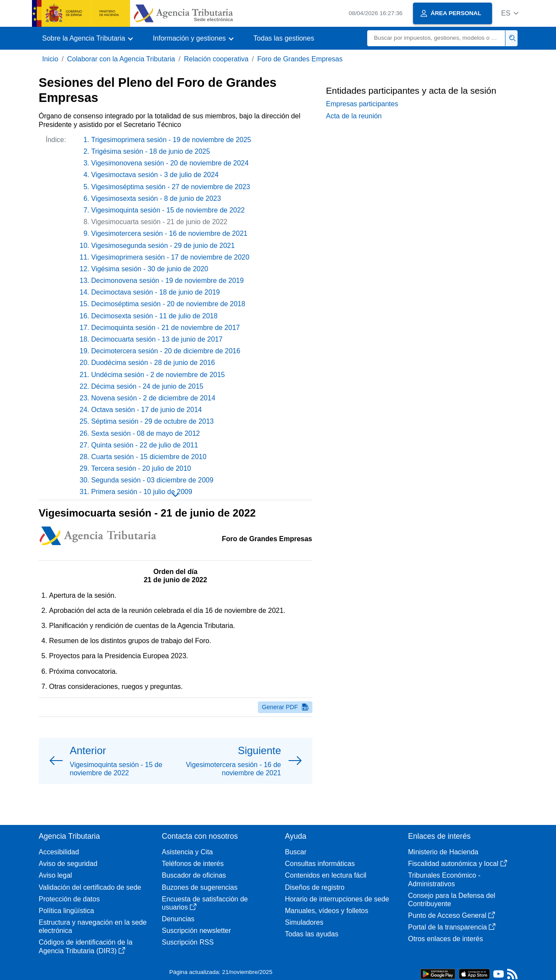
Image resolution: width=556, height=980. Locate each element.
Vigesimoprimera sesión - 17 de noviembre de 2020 (170, 257)
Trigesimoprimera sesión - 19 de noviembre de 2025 (171, 140)
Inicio (50, 59)
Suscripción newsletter (197, 931)
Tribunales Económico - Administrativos (444, 879)
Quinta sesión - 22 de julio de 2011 (145, 445)
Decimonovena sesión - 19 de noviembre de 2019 (167, 281)
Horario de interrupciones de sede (337, 899)
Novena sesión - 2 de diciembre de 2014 (153, 398)
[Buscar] (436, 38)
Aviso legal (56, 875)
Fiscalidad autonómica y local (458, 864)
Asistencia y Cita (187, 852)
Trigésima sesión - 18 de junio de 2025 (151, 151)
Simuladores (304, 922)
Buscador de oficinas (194, 875)
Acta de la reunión (354, 116)
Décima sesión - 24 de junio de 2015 (147, 386)
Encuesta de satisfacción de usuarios (205, 903)
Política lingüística (67, 911)
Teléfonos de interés (193, 864)
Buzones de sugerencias (200, 887)
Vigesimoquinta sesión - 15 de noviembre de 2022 (168, 210)
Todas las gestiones (284, 38)
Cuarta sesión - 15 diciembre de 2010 (149, 457)
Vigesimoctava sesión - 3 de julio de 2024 (155, 175)
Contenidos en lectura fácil (326, 875)
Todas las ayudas (312, 934)
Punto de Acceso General (452, 915)
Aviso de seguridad (68, 864)
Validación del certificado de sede (90, 887)
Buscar (296, 852)
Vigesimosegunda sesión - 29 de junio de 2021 (163, 246)
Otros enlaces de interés (446, 939)
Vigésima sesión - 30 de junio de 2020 (150, 269)
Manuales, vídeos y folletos (327, 911)
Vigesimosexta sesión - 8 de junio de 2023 (156, 198)
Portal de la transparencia (452, 927)
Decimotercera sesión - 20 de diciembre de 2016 (166, 351)
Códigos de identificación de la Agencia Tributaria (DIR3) (86, 946)
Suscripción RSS (188, 942)
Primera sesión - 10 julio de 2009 (142, 492)
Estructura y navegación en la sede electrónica (93, 926)
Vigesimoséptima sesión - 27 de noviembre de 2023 (171, 187)
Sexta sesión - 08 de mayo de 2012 (146, 433)
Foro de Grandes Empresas (300, 59)
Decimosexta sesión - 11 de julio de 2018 (154, 316)
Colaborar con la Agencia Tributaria (121, 59)
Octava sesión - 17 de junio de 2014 (146, 410)
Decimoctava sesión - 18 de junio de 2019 (156, 292)
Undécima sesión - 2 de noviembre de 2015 (158, 375)
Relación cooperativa (216, 59)
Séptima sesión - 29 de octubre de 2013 (153, 421)
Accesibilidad (59, 852)
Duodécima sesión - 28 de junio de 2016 (153, 363)
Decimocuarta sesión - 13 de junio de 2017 (157, 339)
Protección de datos (69, 899)
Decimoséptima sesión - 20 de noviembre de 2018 (168, 304)
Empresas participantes (362, 104)
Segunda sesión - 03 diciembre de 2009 (152, 480)
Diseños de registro (315, 887)
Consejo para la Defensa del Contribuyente (452, 900)
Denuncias (178, 919)
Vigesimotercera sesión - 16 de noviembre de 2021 (169, 233)
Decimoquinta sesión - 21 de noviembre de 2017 (165, 328)
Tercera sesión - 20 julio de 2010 (141, 468)
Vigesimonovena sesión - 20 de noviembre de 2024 (170, 163)
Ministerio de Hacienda (443, 852)
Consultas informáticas (320, 864)
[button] (510, 13)
